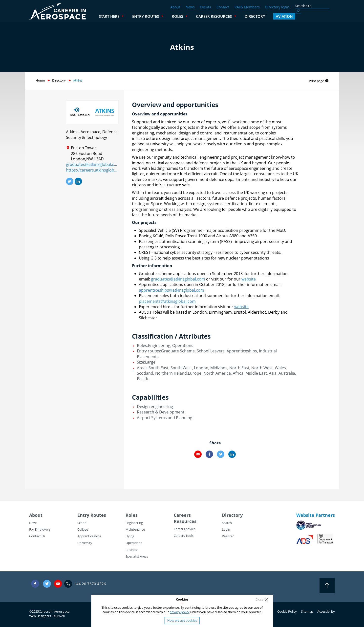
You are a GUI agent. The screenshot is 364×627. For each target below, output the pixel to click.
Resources (185, 521)
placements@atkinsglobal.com (167, 301)
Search (227, 523)
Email (198, 454)
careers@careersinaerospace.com (58, 584)
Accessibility (326, 611)
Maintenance (135, 529)
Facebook (209, 454)
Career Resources (253, 16)
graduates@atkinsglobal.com (92, 164)
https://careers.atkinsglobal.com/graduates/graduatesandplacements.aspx (92, 170)
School (82, 523)
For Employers (40, 529)
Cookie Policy (287, 611)
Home (40, 80)
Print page (316, 81)
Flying (130, 536)
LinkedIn (232, 454)
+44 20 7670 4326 (90, 584)
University (85, 543)
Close (259, 599)
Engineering (134, 523)
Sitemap (307, 611)
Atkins (78, 80)
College (83, 529)
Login (226, 529)
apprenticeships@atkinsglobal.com (171, 290)
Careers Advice (184, 529)
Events (206, 7)
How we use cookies (182, 620)
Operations (134, 543)
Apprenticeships (89, 536)
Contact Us (37, 536)
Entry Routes (185, 16)
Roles (217, 16)
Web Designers (40, 616)
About (175, 7)
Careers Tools (184, 536)
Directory (294, 16)
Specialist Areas (137, 556)
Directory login (277, 7)
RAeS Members (247, 7)
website (249, 279)
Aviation (324, 16)
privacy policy (180, 612)
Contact (223, 7)
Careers (182, 515)
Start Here (149, 16)
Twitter (221, 454)
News (190, 7)
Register (228, 536)
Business (132, 550)
